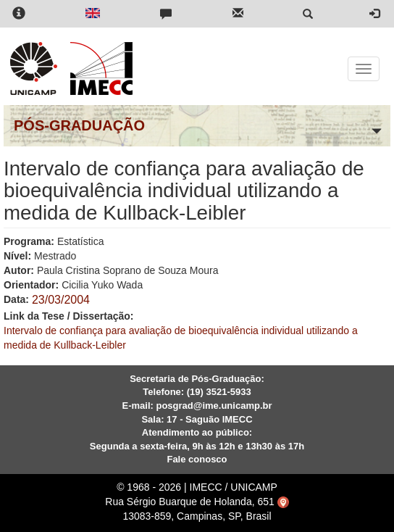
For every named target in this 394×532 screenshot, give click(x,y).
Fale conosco (197, 459)
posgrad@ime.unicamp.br (214, 406)
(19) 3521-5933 (219, 392)
